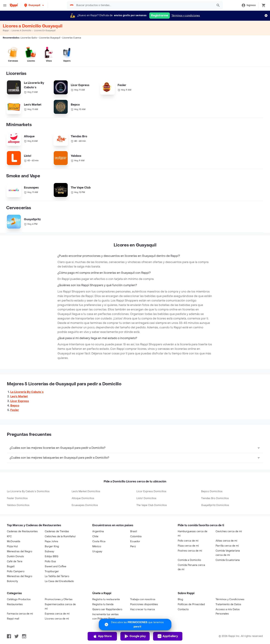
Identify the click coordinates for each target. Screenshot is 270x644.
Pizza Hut (12, 546)
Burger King (52, 546)
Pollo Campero (16, 571)
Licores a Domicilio (21, 31)
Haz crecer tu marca (142, 609)
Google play (135, 636)
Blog (180, 599)
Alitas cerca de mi (226, 541)
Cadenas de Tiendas (57, 531)
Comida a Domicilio (189, 560)
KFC (9, 536)
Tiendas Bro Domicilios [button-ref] (215, 498)
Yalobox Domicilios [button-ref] (18, 505)
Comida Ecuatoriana (228, 560)
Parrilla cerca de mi (227, 546)
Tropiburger (52, 571)
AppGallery (168, 636)
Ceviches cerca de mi (229, 531)
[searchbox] (144, 5)
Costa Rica (99, 541)
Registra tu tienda (103, 604)
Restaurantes (15, 604)
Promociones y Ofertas (59, 599)
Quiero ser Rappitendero (107, 609)
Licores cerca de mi (57, 619)
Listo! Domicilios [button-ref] (146, 498)
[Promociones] (135, 625)
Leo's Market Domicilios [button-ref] (86, 491)
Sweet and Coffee (56, 566)
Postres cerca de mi (190, 551)
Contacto (183, 609)
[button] (34, 5)
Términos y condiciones (186, 16)
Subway (49, 551)
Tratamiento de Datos (228, 604)
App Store (102, 636)
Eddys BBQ (51, 556)
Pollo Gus (50, 561)
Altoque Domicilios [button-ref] (83, 498)
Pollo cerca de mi (188, 541)
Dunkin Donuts (15, 556)
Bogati (11, 566)
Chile (95, 536)
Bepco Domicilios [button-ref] (212, 491)
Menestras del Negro (20, 551)
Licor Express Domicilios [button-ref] (151, 491)
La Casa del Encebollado (59, 581)
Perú (133, 546)
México (97, 546)
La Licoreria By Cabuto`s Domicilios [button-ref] (28, 491)
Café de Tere (15, 561)
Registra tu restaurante (106, 599)
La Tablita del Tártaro (57, 576)
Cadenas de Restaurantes (22, 531)
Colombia (136, 536)
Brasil (134, 531)
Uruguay (97, 551)
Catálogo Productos (19, 599)
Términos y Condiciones (230, 599)
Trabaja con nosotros (143, 599)
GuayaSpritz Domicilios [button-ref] (215, 505)
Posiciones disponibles (144, 604)
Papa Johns (51, 541)
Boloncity (12, 581)
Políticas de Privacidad (191, 604)
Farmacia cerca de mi (20, 614)
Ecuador (135, 541)
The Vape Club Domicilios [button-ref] (152, 505)
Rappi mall (13, 619)
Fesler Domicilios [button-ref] (17, 498)
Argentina (98, 531)
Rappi (6, 31)
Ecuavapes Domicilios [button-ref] (85, 505)
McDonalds (14, 541)
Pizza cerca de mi (188, 546)
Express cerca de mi (57, 614)
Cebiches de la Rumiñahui (60, 536)
